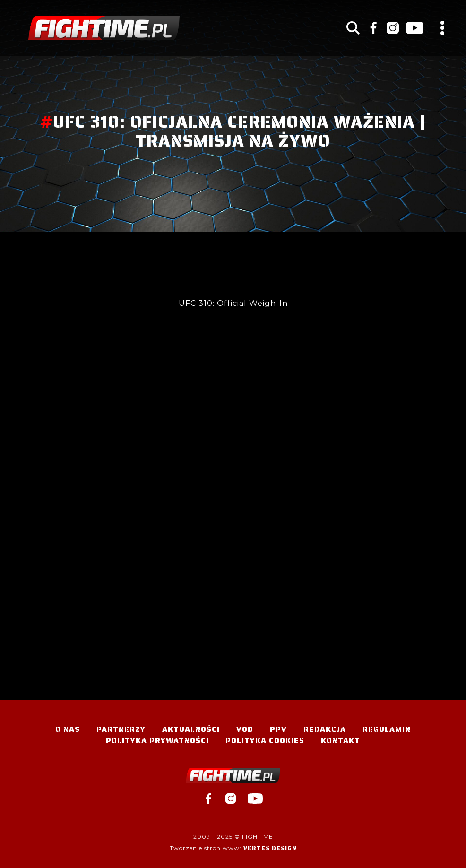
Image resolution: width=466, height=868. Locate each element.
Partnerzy (121, 729)
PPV (278, 729)
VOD (245, 729)
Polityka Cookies (265, 741)
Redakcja (325, 729)
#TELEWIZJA (104, 28)
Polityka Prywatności (157, 741)
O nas (68, 729)
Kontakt (341, 741)
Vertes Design (270, 848)
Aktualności (191, 729)
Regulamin (387, 729)
